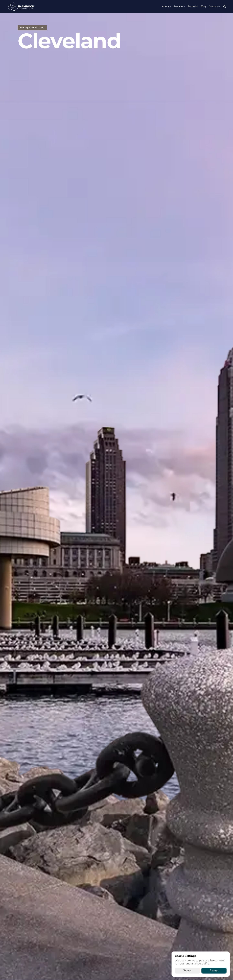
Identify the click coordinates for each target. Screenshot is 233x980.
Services (178, 6)
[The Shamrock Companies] (21, 6)
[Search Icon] (225, 7)
